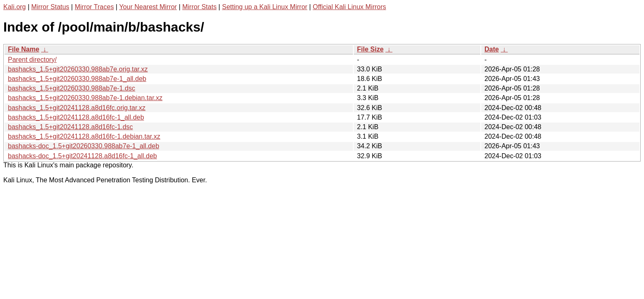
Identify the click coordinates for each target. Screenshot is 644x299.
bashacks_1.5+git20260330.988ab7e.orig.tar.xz (78, 69)
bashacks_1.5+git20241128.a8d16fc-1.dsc (70, 127)
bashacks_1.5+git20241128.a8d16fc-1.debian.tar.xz (84, 136)
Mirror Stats (200, 7)
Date (492, 49)
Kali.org (15, 7)
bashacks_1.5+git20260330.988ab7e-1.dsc (71, 88)
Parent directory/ (32, 60)
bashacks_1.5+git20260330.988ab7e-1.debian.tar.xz (85, 98)
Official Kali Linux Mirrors (349, 7)
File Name (24, 49)
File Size (370, 49)
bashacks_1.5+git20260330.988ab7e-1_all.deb (77, 79)
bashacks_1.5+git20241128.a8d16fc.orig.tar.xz (77, 108)
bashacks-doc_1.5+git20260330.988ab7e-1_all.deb (83, 146)
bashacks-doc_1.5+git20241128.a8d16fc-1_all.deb (82, 156)
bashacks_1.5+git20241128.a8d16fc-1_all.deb (76, 117)
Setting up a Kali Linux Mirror (265, 7)
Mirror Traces (94, 7)
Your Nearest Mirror (148, 7)
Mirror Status (50, 7)
